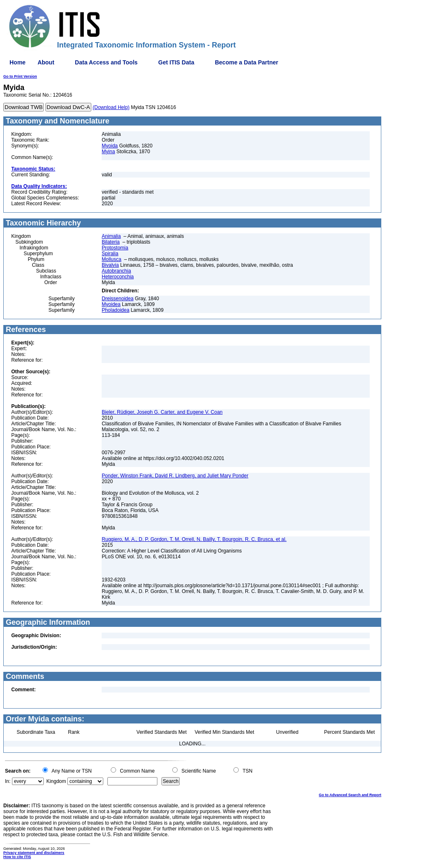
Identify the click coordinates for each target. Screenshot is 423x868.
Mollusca (111, 259)
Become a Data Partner (246, 62)
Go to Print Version (20, 76)
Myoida (110, 146)
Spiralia (110, 254)
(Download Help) (111, 107)
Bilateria (111, 242)
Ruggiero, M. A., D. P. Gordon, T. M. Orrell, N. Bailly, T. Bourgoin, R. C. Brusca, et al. (194, 539)
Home (18, 62)
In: (8, 781)
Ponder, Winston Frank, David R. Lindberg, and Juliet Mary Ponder (175, 476)
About (46, 62)
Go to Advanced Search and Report (350, 795)
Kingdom (56, 781)
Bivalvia (110, 265)
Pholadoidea (115, 310)
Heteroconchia (118, 277)
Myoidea (111, 304)
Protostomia (115, 248)
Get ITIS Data (176, 62)
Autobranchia (116, 271)
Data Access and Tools (106, 62)
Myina (108, 152)
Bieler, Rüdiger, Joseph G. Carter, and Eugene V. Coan (162, 412)
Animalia (111, 236)
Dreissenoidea (118, 299)
